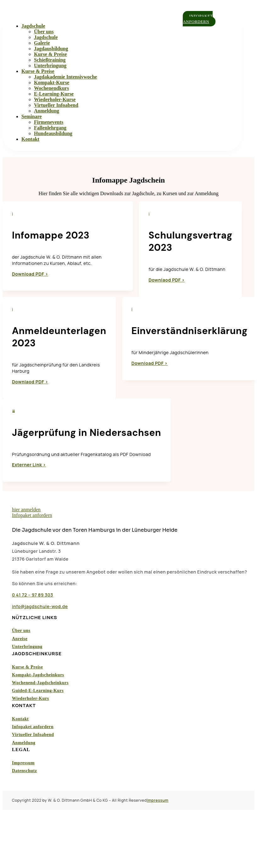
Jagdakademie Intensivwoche (65, 77)
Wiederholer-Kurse (55, 99)
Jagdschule (33, 26)
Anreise (20, 639)
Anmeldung (47, 111)
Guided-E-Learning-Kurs (38, 691)
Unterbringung (50, 66)
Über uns (44, 32)
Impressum (23, 763)
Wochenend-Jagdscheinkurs (40, 683)
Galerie (42, 43)
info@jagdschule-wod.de (40, 606)
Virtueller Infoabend (56, 105)
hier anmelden (26, 510)
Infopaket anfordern (198, 19)
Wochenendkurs (51, 88)
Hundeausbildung (53, 133)
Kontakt (30, 139)
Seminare (32, 116)
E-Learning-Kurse (54, 94)
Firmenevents (49, 122)
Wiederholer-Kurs (31, 699)
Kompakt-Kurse (52, 82)
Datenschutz (24, 771)
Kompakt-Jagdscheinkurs (38, 675)
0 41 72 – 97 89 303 (33, 595)
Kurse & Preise (50, 54)
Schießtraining (50, 60)
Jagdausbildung (51, 49)
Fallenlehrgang (50, 128)
